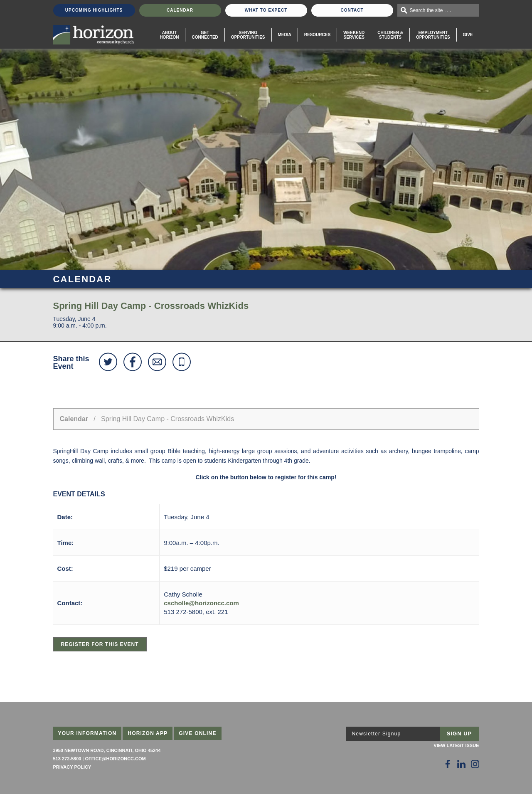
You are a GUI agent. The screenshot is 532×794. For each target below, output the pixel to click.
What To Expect (266, 10)
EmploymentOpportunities (433, 35)
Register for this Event (100, 644)
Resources (317, 35)
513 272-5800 (67, 759)
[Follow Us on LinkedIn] (461, 764)
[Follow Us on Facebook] (448, 764)
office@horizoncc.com (115, 759)
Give (468, 35)
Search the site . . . (431, 10)
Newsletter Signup (377, 734)
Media (285, 35)
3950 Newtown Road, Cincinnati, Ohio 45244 (107, 750)
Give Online (198, 733)
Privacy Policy (72, 767)
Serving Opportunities (248, 35)
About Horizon (169, 35)
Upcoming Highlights (94, 10)
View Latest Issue (456, 745)
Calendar (180, 10)
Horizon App (148, 733)
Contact (352, 10)
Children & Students (390, 35)
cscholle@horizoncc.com (201, 603)
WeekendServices (354, 35)
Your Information (87, 733)
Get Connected (205, 35)
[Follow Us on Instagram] (475, 764)
